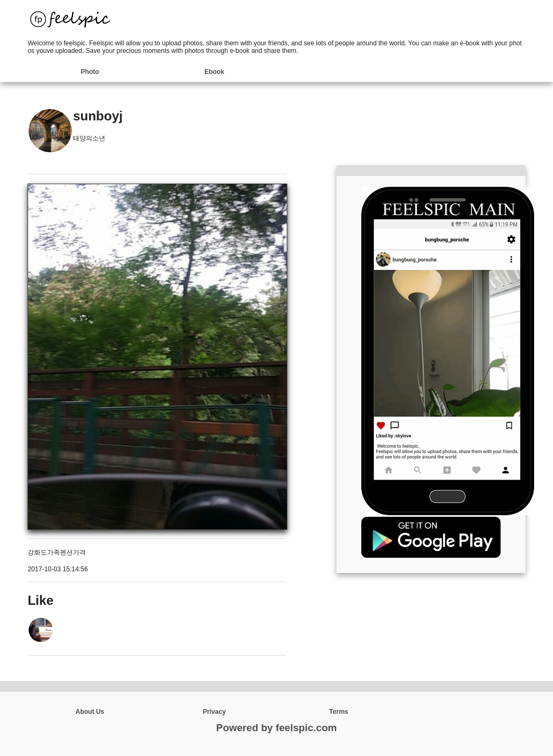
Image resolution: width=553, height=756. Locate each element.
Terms (339, 712)
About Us (90, 712)
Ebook (214, 72)
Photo (90, 72)
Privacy (214, 712)
